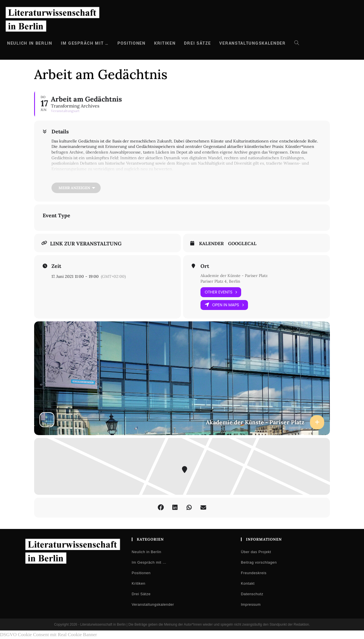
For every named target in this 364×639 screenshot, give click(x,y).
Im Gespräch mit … (149, 562)
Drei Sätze (141, 594)
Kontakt (248, 583)
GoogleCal (242, 244)
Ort (205, 266)
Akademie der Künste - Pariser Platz (234, 276)
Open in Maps (224, 305)
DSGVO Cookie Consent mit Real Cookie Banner (48, 635)
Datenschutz (252, 594)
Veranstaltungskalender (153, 604)
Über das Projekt (256, 552)
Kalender (211, 244)
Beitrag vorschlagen (259, 562)
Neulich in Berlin (146, 552)
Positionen (141, 573)
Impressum (251, 604)
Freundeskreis (254, 573)
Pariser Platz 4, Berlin (220, 281)
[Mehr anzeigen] (76, 188)
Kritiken (138, 583)
